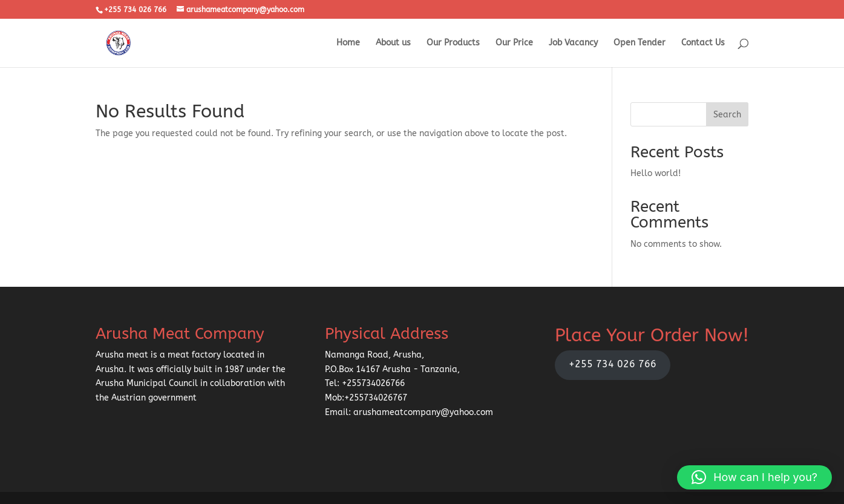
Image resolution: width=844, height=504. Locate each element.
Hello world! (656, 173)
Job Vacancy (573, 43)
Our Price (514, 43)
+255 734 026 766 (613, 364)
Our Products (453, 43)
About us (393, 43)
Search (727, 115)
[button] (754, 477)
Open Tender (640, 43)
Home (348, 43)
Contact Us (703, 43)
